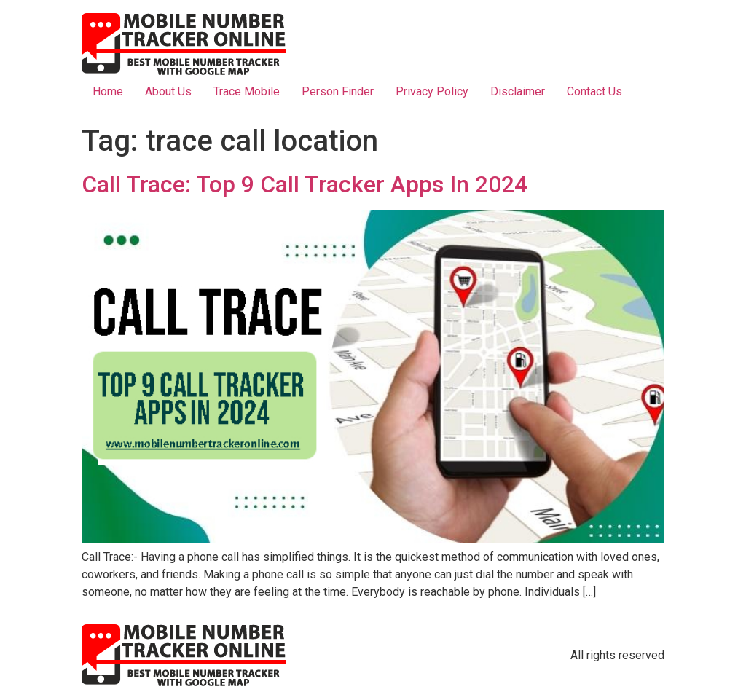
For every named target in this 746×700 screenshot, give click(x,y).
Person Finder (338, 91)
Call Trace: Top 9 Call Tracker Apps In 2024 (305, 184)
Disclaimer (518, 91)
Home (108, 91)
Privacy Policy (432, 91)
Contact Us (594, 91)
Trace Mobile (247, 91)
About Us (168, 91)
